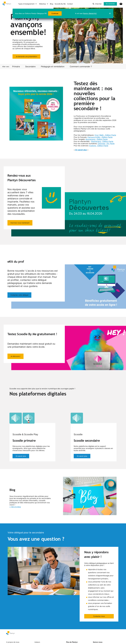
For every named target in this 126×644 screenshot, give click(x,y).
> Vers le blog (15, 507)
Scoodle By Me (60, 4)
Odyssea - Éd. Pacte (106, 144)
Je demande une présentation (26, 56)
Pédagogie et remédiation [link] (53, 67)
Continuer (55, 13)
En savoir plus (21, 456)
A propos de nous (13, 642)
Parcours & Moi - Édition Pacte (100, 137)
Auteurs (37, 642)
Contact (70, 4)
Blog (52, 4)
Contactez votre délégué (19, 295)
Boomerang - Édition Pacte (97, 139)
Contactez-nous (99, 616)
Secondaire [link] (30, 67)
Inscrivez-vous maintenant (20, 223)
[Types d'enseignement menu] (28, 4)
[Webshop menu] (44, 4)
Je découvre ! (15, 356)
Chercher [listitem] (97, 4)
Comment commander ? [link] (81, 67)
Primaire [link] (16, 67)
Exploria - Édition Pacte (99, 146)
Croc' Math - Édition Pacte (105, 135)
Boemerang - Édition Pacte (102, 141)
